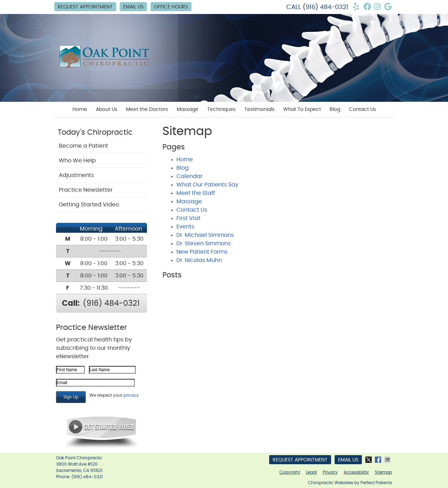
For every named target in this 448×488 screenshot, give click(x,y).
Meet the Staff (196, 193)
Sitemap (383, 472)
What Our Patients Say (207, 185)
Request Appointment (85, 7)
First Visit (188, 218)
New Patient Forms (202, 252)
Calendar (190, 176)
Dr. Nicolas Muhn (199, 260)
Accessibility (356, 472)
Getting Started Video (89, 205)
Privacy (330, 472)
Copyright (290, 472)
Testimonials (259, 109)
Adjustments (76, 175)
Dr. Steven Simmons (204, 243)
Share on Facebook (379, 460)
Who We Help (77, 161)
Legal (311, 472)
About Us (107, 109)
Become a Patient (83, 146)
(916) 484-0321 (325, 7)
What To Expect (302, 109)
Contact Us (362, 109)
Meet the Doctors (147, 109)
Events (185, 227)
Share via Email (388, 460)
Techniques (221, 109)
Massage (188, 109)
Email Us (133, 7)
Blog (335, 109)
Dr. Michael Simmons (205, 235)
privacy (131, 395)
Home (80, 109)
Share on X (369, 460)
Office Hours (171, 7)
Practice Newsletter (86, 190)
